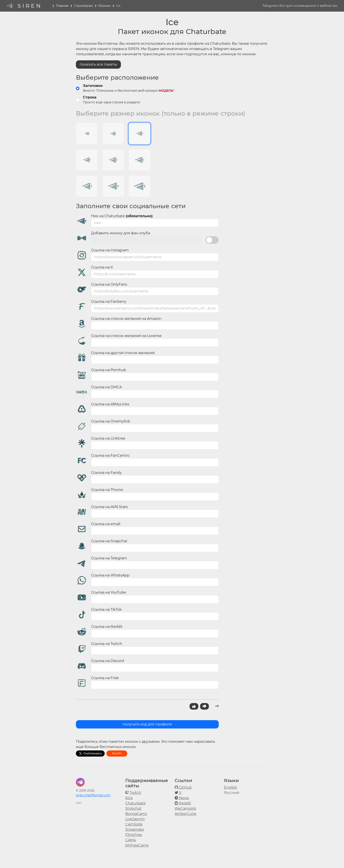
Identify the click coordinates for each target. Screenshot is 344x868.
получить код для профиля (147, 724)
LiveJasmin (135, 819)
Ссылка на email (106, 524)
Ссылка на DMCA (106, 387)
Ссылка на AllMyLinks (110, 404)
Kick (129, 798)
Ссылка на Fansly (106, 473)
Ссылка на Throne (107, 490)
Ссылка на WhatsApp (110, 575)
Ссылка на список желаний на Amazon (126, 319)
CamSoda (134, 824)
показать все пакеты (98, 64)
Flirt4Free (134, 835)
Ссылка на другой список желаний (123, 353)
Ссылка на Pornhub (109, 370)
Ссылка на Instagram (110, 250)
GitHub (183, 787)
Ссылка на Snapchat (109, 541)
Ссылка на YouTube (108, 592)
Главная (62, 6)
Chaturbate (135, 803)
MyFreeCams (137, 845)
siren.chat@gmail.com (93, 795)
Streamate (135, 830)
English (231, 787)
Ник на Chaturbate (122, 216)
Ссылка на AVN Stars (109, 507)
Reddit (117, 753)
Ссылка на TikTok (106, 609)
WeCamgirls (185, 808)
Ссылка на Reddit (107, 627)
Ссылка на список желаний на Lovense (126, 336)
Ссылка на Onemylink (111, 421)
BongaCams (136, 814)
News (182, 798)
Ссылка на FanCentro (110, 455)
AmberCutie (185, 814)
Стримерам (83, 6)
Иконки (104, 6)
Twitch (133, 793)
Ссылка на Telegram (109, 558)
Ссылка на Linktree (108, 438)
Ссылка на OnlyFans (109, 284)
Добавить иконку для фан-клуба (121, 233)
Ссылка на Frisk (105, 678)
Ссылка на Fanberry (109, 302)
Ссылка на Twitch (107, 644)
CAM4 (131, 840)
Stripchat (133, 808)
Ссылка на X (102, 267)
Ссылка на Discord (107, 661)
